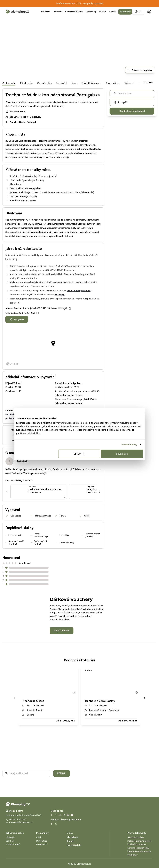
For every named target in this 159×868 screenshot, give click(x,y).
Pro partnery (125, 12)
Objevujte (46, 12)
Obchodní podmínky (137, 844)
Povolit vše (122, 454)
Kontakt (113, 12)
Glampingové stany (74, 12)
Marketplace (42, 841)
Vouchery (58, 12)
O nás (70, 833)
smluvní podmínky (30, 781)
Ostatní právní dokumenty (139, 851)
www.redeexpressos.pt (79, 291)
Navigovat (17, 319)
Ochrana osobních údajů (138, 848)
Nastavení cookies (136, 837)
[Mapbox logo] (13, 364)
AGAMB (103, 12)
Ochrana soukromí (13, 781)
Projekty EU (133, 855)
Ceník (39, 837)
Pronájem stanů (13, 844)
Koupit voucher (62, 631)
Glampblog (91, 12)
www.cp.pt (60, 295)
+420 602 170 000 (16, 819)
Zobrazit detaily (129, 444)
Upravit (79, 454)
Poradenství (42, 844)
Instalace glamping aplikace (140, 841)
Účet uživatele (74, 845)
